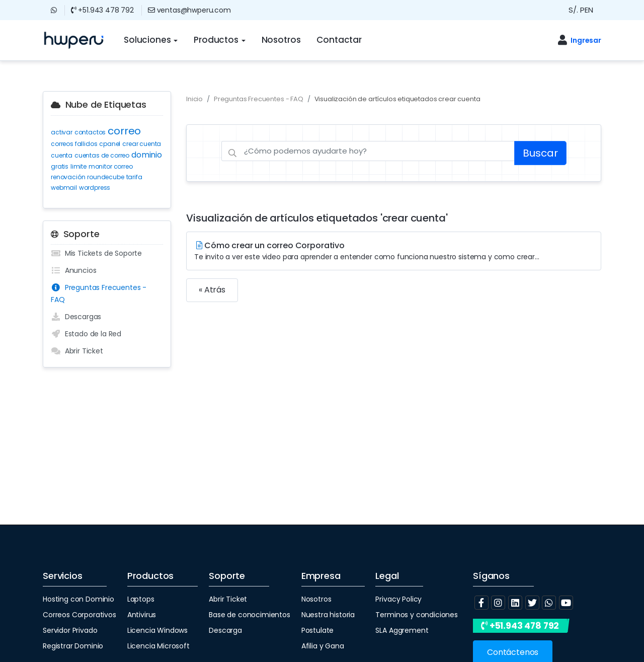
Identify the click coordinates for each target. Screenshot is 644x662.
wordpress (95, 188)
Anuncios (73, 270)
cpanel (110, 144)
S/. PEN (581, 10)
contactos (90, 132)
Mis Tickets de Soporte (96, 253)
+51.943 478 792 (102, 10)
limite (78, 166)
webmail (64, 188)
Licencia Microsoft (158, 646)
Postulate (318, 630)
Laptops (141, 599)
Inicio (194, 99)
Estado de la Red (86, 334)
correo (124, 131)
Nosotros (316, 599)
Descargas (76, 317)
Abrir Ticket (77, 351)
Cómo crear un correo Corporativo (394, 251)
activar (62, 132)
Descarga (225, 630)
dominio (147, 155)
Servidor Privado (70, 630)
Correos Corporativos (79, 615)
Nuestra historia (328, 615)
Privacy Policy (398, 599)
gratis (60, 166)
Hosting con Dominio (78, 599)
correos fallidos (74, 144)
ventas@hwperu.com (189, 10)
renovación (68, 177)
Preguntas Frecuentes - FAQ (99, 293)
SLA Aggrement (402, 630)
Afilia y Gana (323, 646)
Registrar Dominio (73, 646)
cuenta (62, 155)
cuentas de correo (102, 155)
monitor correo (111, 166)
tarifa (134, 177)
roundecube (105, 177)
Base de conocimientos (250, 615)
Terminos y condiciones (416, 615)
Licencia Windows (157, 630)
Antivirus (142, 615)
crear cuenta (142, 144)
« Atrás (212, 290)
